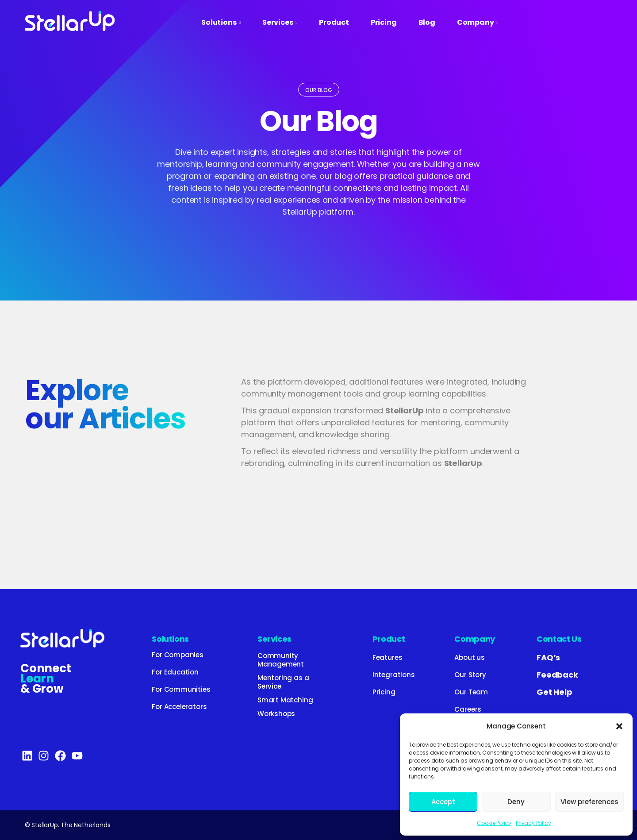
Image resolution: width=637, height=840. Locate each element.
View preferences (589, 802)
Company (474, 639)
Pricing (384, 22)
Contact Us (559, 639)
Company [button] (478, 22)
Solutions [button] (221, 22)
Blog (427, 22)
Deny (516, 802)
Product (334, 22)
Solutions (170, 639)
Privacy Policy (533, 823)
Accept (443, 802)
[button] (619, 726)
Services (274, 639)
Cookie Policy (494, 823)
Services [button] (280, 22)
